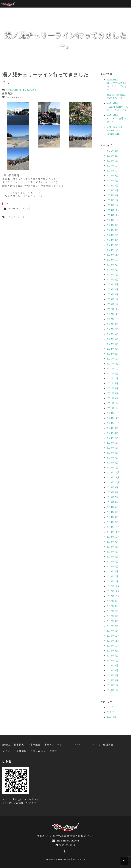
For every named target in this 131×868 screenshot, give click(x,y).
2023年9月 (113, 265)
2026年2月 (113, 156)
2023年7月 (113, 275)
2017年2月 (113, 626)
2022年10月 (113, 319)
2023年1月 (113, 304)
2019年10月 (113, 482)
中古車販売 (34, 745)
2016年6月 (113, 665)
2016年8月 (113, 656)
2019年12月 (113, 472)
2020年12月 (113, 413)
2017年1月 (113, 631)
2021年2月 (113, 403)
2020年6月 (113, 443)
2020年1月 (113, 468)
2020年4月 (113, 453)
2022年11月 (113, 314)
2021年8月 (113, 374)
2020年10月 (113, 423)
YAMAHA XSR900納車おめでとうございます (118, 107)
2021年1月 (113, 408)
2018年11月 (113, 532)
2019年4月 (113, 512)
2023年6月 (113, 279)
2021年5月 (113, 388)
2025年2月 (113, 200)
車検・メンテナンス (56, 745)
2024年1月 (113, 250)
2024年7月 (113, 235)
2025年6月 (113, 181)
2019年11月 (113, 477)
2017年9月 (113, 601)
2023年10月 (113, 260)
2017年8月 (113, 606)
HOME (6, 745)
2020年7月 (113, 438)
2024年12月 (113, 210)
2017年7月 (113, 611)
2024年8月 (113, 230)
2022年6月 (113, 334)
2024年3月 (113, 240)
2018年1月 (113, 581)
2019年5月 (113, 507)
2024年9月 (113, 225)
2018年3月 (113, 571)
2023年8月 (113, 270)
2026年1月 (113, 161)
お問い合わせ (38, 751)
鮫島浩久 (32, 90)
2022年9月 (113, 324)
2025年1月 (113, 205)
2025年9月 (113, 176)
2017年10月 (113, 596)
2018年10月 (113, 537)
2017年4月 (113, 616)
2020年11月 (113, 418)
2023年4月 (113, 289)
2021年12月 (113, 359)
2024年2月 (113, 245)
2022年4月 (113, 344)
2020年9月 (113, 428)
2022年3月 (113, 349)
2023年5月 (113, 284)
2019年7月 (113, 497)
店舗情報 (21, 751)
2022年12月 (113, 309)
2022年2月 (113, 354)
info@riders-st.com (67, 841)
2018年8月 (113, 547)
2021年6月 (113, 383)
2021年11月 (113, 364)
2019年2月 (113, 522)
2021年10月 (113, 369)
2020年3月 (113, 458)
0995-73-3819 (67, 845)
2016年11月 (113, 641)
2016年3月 (113, 680)
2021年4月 (113, 393)
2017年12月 (113, 586)
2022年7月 (113, 329)
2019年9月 (113, 487)
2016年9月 (113, 651)
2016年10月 (113, 646)
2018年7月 (113, 552)
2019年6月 (113, 502)
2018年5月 (113, 562)
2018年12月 (113, 527)
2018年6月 (113, 557)
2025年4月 (113, 190)
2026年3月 (113, 151)
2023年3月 (113, 294)
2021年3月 (113, 398)
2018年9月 (113, 542)
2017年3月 (113, 621)
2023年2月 (113, 299)
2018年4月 (113, 567)
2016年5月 (113, 670)
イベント (11, 217)
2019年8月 (113, 492)
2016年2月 (113, 685)
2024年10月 (113, 220)
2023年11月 (113, 255)
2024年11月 (113, 215)
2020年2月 (113, 463)
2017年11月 (113, 591)
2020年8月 (113, 433)
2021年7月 (113, 378)
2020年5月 (113, 448)
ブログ (21, 217)
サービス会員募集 (103, 745)
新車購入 (19, 745)
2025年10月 (113, 171)
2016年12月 (113, 636)
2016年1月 (113, 690)
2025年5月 (113, 185)
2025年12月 (113, 166)
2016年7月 (113, 661)
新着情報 (112, 717)
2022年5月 (113, 339)
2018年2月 (113, 576)
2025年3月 (113, 195)
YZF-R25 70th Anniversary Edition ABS (115, 130)
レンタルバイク (80, 745)
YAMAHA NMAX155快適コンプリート (116, 119)
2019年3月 (113, 517)
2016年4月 (113, 675)
